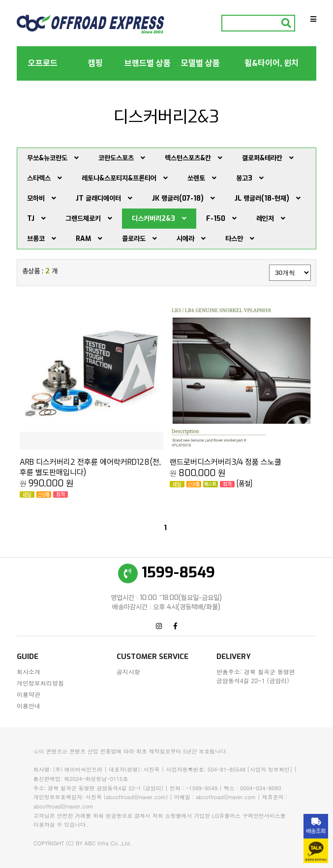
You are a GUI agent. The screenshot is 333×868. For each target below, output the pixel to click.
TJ (36, 219)
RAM (89, 239)
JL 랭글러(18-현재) (268, 198)
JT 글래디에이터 (104, 198)
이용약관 (29, 694)
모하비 (42, 198)
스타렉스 (45, 178)
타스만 (240, 239)
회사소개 (29, 672)
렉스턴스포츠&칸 (194, 158)
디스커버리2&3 (159, 219)
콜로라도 (139, 239)
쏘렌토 (202, 178)
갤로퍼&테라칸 (268, 158)
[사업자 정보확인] (270, 769)
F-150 (221, 219)
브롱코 (42, 239)
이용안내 (29, 705)
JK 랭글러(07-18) (183, 198)
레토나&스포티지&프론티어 (125, 178)
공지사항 (128, 672)
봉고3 (250, 178)
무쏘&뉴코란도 (53, 158)
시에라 (191, 239)
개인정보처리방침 (40, 683)
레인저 (271, 219)
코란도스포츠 (122, 158)
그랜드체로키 (89, 219)
